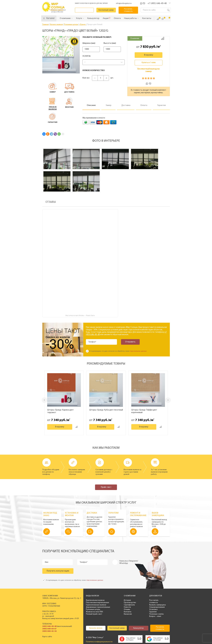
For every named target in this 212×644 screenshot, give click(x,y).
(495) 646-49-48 (49, 626)
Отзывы (127, 609)
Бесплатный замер (106, 10)
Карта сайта (47, 637)
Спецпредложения (157, 607)
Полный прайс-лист (94, 614)
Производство (130, 603)
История (127, 600)
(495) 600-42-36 (49, 631)
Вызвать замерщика (158, 605)
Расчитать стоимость (128, 10)
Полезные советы (156, 614)
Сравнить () (158, 19)
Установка (153, 609)
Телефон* (92, 342)
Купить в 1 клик (149, 63)
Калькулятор (139, 628)
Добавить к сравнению (163, 38)
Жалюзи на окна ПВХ (95, 612)
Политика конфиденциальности (99, 642)
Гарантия (153, 612)
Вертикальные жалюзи (95, 600)
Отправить (130, 342)
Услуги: (87, 56)
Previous (44, 400)
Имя (47, 562)
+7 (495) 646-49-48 (157, 3)
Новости (127, 607)
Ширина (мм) (89, 43)
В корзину (149, 55)
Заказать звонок (85, 10)
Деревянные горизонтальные (98, 607)
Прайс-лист (106, 487)
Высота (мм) (114, 43)
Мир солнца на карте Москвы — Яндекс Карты (80, 315)
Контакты (128, 612)
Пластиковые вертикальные (97, 603)
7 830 (144, 47)
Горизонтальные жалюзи (96, 605)
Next (168, 400)
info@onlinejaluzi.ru (124, 3)
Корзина (168, 19)
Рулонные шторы (93, 609)
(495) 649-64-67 (49, 629)
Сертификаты (129, 605)
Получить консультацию (58, 571)
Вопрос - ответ (155, 616)
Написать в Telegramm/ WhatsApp (129, 562)
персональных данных (138, 351)
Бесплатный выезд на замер (149, 70)
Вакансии (128, 614)
